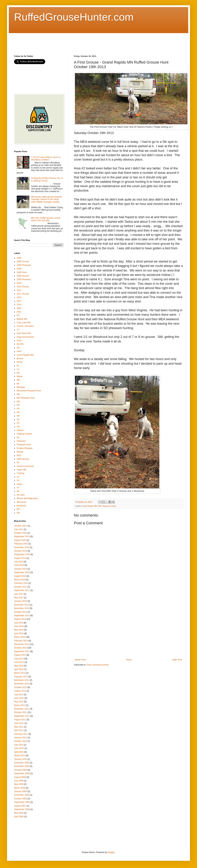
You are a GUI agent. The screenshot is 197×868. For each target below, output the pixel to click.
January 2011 (20, 738)
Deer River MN (24, 333)
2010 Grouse (23, 287)
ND (18, 412)
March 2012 (20, 705)
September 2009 (22, 773)
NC (18, 409)
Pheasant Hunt (24, 445)
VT (18, 488)
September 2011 (22, 716)
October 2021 (20, 526)
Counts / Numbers (25, 326)
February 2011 (21, 734)
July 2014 (19, 623)
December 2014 (22, 605)
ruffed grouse (23, 459)
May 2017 (19, 598)
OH (18, 427)
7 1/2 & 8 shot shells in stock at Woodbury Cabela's (46, 158)
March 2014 (20, 637)
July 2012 (19, 695)
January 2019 (20, 569)
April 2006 (19, 817)
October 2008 (20, 799)
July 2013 (19, 659)
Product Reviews (25, 448)
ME (18, 380)
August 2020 (20, 540)
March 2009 (20, 788)
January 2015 (20, 601)
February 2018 (21, 583)
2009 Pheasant (24, 279)
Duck (19, 341)
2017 (19, 301)
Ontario (20, 430)
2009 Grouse (23, 276)
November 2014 (22, 608)
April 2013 (19, 669)
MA (18, 373)
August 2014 (20, 619)
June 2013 (19, 662)
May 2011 (19, 727)
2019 (19, 305)
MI (18, 384)
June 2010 (19, 748)
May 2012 (19, 702)
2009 (19, 269)
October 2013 (20, 648)
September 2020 (22, 536)
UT (18, 477)
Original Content (109, 506)
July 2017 (19, 594)
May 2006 (19, 813)
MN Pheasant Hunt (26, 398)
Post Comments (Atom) (98, 665)
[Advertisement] (78, 41)
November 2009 (22, 766)
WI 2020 (21, 495)
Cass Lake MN (24, 323)
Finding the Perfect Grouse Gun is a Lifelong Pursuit (47, 179)
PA (18, 438)
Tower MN (21, 470)
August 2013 (20, 655)
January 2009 (20, 791)
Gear (19, 351)
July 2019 (19, 562)
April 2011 (19, 730)
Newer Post (80, 660)
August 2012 (20, 691)
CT (18, 330)
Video (19, 484)
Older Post (177, 660)
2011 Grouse (23, 294)
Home (129, 660)
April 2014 (19, 633)
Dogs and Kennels (25, 337)
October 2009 (20, 770)
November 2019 (22, 547)
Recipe (20, 452)
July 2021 (19, 529)
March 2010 (20, 755)
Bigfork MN (22, 319)
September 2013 (22, 651)
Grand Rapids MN (90, 506)
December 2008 (22, 795)
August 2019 (20, 558)
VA (18, 480)
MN (100, 506)
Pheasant (21, 441)
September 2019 (22, 554)
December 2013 (22, 644)
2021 (19, 312)
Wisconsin (22, 502)
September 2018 (22, 572)
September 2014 (22, 616)
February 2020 (21, 544)
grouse (20, 358)
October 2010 (20, 741)
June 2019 (19, 565)
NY (18, 423)
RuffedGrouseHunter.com (74, 17)
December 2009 (22, 763)
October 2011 (20, 712)
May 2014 (19, 630)
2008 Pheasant (24, 265)
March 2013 (20, 673)
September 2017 (22, 590)
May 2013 (19, 666)
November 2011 (22, 709)
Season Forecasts (25, 466)
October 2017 (20, 587)
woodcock (21, 506)
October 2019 (20, 551)
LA (18, 369)
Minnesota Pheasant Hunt (29, 391)
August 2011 (20, 720)
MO (18, 402)
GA (18, 348)
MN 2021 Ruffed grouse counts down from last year (46, 219)
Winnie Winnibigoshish (27, 498)
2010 (19, 283)
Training (20, 473)
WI (18, 491)
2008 (19, 258)
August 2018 (20, 576)
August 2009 (20, 777)
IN (18, 366)
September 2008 (22, 802)
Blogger (111, 852)
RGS (19, 455)
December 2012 (22, 680)
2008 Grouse (23, 261)
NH (18, 416)
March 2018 (20, 580)
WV (18, 509)
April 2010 (19, 752)
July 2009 (19, 781)
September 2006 (22, 809)
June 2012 (19, 698)
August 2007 (20, 806)
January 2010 (20, 759)
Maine (20, 376)
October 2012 (20, 687)
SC (18, 463)
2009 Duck (22, 272)
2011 (19, 290)
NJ (18, 420)
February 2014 (21, 641)
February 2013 (21, 677)
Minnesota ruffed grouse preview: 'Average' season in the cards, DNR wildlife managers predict (47, 199)
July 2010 (19, 745)
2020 (19, 308)
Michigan (21, 387)
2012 (19, 297)
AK (18, 315)
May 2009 (19, 784)
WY (18, 513)
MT (18, 405)
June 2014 (19, 626)
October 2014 (20, 612)
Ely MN (20, 344)
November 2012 (22, 684)
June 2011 (19, 723)
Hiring (19, 362)
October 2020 (20, 533)
